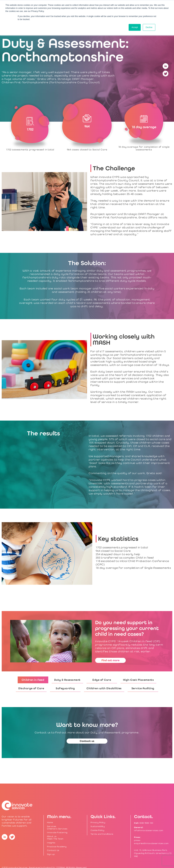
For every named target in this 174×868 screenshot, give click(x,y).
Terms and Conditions (102, 834)
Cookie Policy (97, 830)
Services (52, 826)
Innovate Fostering (57, 832)
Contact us (87, 741)
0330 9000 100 (146, 823)
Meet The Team (55, 839)
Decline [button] (149, 27)
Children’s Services (57, 829)
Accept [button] (135, 27)
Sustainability (98, 826)
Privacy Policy (98, 822)
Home (50, 822)
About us (52, 836)
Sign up (51, 854)
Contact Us (53, 850)
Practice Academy (57, 847)
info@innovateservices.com (149, 830)
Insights (51, 843)
